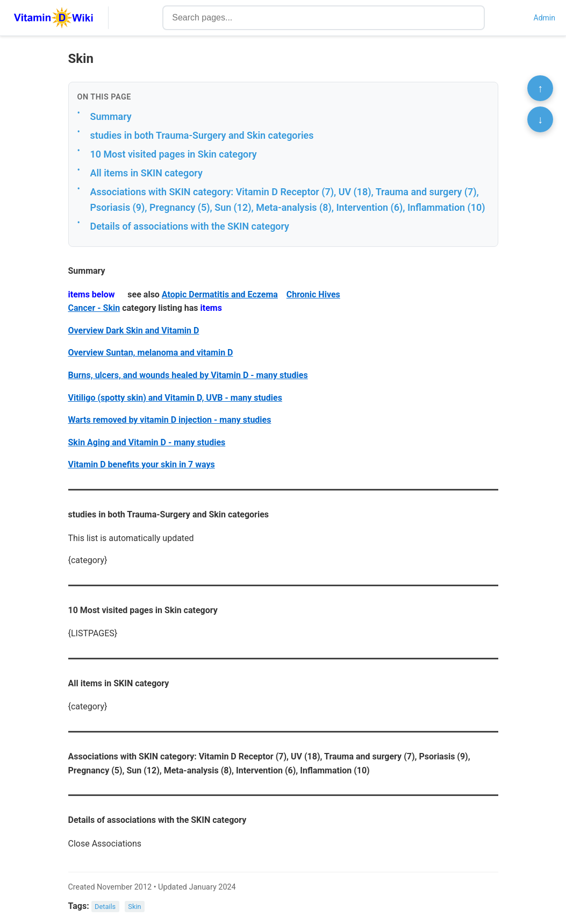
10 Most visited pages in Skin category (174, 154)
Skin (134, 907)
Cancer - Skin (94, 308)
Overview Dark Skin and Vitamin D (134, 330)
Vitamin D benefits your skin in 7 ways (142, 464)
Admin (544, 18)
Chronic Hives (313, 294)
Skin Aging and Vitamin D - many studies (147, 442)
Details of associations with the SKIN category (190, 226)
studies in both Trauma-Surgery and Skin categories (202, 135)
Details (105, 907)
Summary (111, 116)
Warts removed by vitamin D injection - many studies (170, 420)
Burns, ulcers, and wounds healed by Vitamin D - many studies (188, 375)
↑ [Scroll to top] (540, 88)
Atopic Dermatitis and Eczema (220, 294)
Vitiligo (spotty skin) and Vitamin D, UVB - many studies (175, 398)
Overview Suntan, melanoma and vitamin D (151, 353)
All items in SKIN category (146, 173)
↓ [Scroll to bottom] (540, 119)
